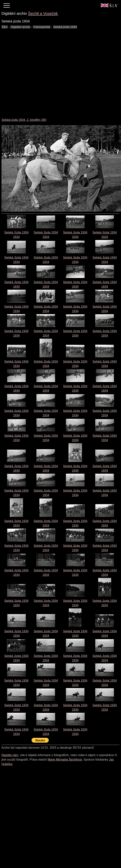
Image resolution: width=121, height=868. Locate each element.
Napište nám (10, 755)
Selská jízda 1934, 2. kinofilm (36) (24, 120)
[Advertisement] (42, 71)
